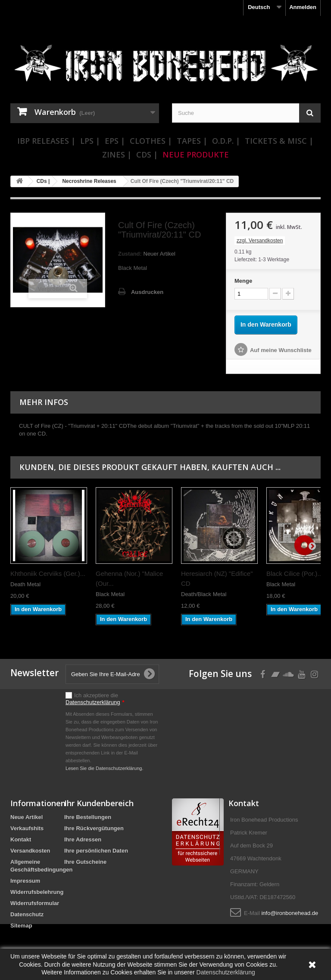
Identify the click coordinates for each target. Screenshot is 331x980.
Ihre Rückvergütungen (94, 828)
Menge (243, 281)
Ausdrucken (147, 292)
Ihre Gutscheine (85, 862)
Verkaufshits (27, 828)
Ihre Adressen (83, 839)
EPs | (115, 141)
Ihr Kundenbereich (99, 803)
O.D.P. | (226, 141)
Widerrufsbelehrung (37, 892)
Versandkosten (30, 851)
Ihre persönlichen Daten (96, 851)
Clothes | (151, 141)
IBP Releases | (46, 141)
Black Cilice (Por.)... (295, 573)
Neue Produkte (196, 155)
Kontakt (21, 839)
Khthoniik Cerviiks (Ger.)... (48, 573)
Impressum (25, 881)
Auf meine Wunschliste (281, 350)
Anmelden (303, 7)
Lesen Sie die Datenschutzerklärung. (105, 768)
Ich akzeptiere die (95, 699)
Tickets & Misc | (279, 141)
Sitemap (21, 926)
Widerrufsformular (35, 903)
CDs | (147, 155)
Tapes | (192, 141)
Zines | (117, 155)
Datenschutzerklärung (93, 702)
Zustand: (130, 254)
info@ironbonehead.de (290, 913)
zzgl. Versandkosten (260, 241)
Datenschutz (27, 914)
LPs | (90, 141)
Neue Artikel (27, 817)
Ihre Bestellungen (88, 817)
